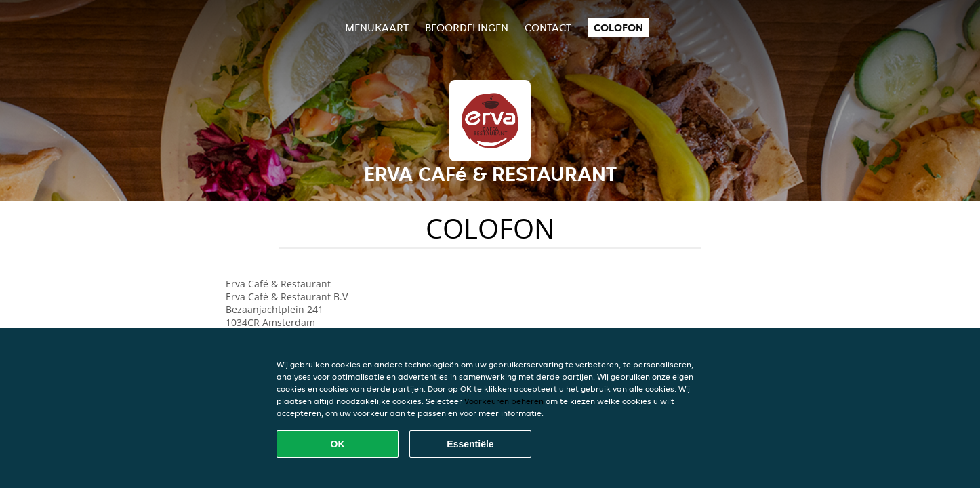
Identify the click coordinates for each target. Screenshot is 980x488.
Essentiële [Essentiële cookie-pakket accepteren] (470, 444)
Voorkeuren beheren (504, 401)
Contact (548, 27)
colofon (618, 27)
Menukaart (377, 27)
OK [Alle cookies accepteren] (338, 444)
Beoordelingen (467, 27)
